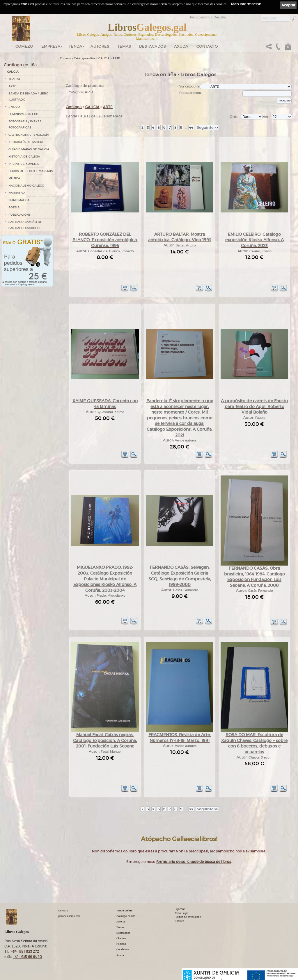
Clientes (121, 938)
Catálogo (74, 107)
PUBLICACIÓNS (19, 215)
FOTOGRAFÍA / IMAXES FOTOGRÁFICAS (25, 124)
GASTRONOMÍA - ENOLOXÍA (29, 135)
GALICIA (13, 72)
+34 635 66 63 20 (28, 957)
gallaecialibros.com (69, 916)
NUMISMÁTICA (19, 200)
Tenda (76, 46)
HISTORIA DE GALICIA (24, 157)
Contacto (207, 46)
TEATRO (14, 79)
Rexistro (220, 17)
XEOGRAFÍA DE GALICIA (26, 142)
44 (191, 127)
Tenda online (124, 911)
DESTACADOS (152, 46)
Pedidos (121, 944)
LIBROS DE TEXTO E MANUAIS (31, 171)
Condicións (123, 949)
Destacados (123, 933)
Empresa (51, 46)
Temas (124, 46)
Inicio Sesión (200, 17)
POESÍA (14, 207)
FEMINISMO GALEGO (23, 114)
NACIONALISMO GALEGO (26, 186)
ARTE (12, 86)
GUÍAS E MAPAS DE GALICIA (29, 149)
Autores (100, 46)
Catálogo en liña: (21, 65)
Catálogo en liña (85, 58)
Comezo (24, 46)
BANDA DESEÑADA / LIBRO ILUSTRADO (28, 96)
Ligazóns (180, 909)
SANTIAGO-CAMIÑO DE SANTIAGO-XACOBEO (25, 225)
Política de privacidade (188, 917)
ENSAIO (14, 107)
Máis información (246, 4)
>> (207, 127)
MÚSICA (14, 178)
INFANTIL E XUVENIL (24, 164)
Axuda (181, 46)
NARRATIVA (17, 193)
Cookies (179, 921)
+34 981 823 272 (25, 951)
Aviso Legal (181, 913)
